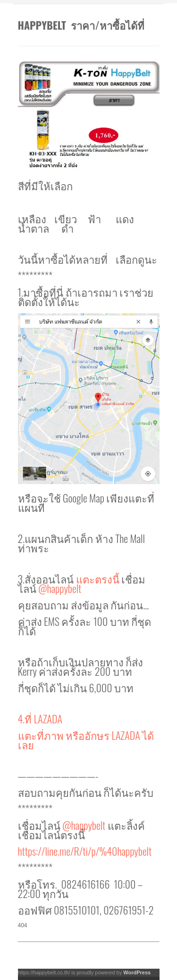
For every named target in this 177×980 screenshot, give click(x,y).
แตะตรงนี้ (99, 579)
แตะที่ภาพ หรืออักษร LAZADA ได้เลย (86, 740)
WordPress (137, 972)
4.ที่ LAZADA (41, 719)
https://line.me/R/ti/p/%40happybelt (85, 851)
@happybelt (60, 588)
